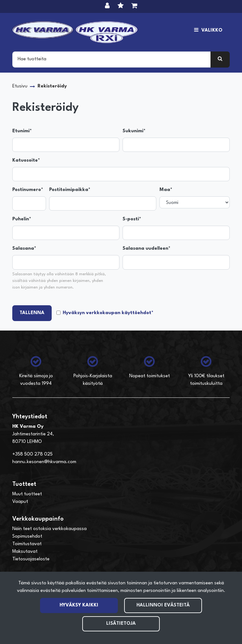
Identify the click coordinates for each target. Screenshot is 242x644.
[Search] (112, 59)
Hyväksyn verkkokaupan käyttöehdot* (108, 313)
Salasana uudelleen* (147, 249)
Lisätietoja (121, 624)
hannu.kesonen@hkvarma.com (44, 462)
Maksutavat (25, 552)
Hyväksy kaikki (79, 605)
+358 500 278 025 (32, 454)
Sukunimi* (134, 131)
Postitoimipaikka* (70, 190)
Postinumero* (28, 190)
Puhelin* (22, 219)
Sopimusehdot (27, 537)
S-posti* (132, 219)
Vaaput (20, 502)
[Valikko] (208, 31)
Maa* (166, 190)
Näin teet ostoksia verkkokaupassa (49, 529)
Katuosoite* (26, 161)
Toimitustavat (27, 544)
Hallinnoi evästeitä (163, 605)
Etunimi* (22, 131)
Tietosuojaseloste (31, 559)
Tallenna (32, 313)
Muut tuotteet (27, 494)
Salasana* (24, 249)
